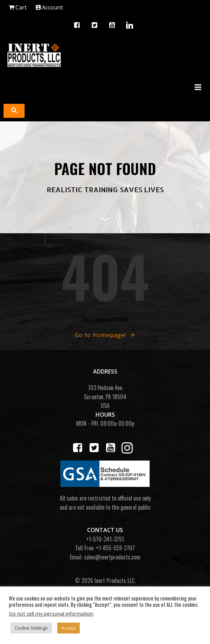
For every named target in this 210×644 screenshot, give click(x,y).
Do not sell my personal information (51, 613)
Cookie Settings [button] (31, 628)
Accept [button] (68, 628)
